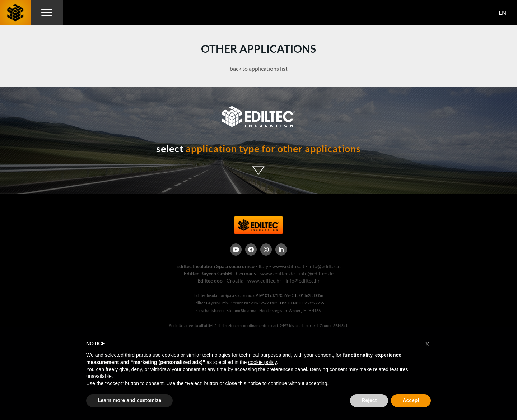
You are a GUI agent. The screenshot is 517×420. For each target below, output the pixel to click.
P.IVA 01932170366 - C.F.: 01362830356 (289, 295)
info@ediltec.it (325, 266)
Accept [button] (411, 400)
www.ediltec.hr (264, 281)
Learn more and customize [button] (129, 400)
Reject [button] (369, 400)
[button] (427, 344)
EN (502, 12)
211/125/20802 (264, 303)
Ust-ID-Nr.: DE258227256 (302, 303)
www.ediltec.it (288, 266)
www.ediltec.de (278, 273)
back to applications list (259, 68)
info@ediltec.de (316, 273)
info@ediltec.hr (303, 281)
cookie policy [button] (262, 362)
